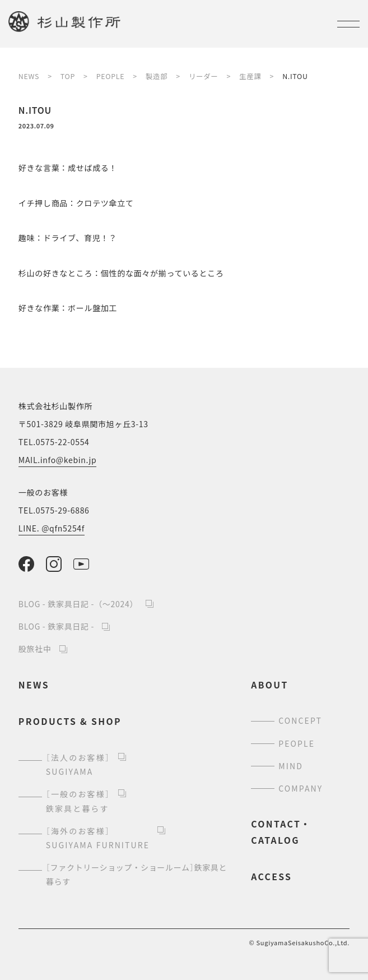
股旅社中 (35, 649)
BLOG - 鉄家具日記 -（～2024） (78, 604)
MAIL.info (58, 460)
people (297, 743)
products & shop (70, 721)
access (271, 877)
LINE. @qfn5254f (52, 528)
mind (291, 766)
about (269, 685)
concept (300, 720)
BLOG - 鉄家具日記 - (56, 626)
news (34, 685)
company (301, 788)
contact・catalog (281, 832)
